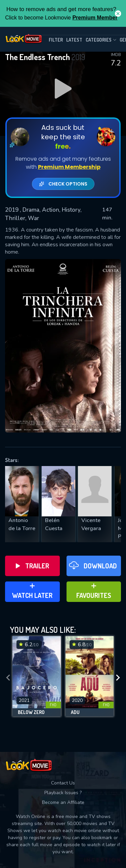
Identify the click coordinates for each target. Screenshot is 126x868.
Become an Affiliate (63, 802)
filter (56, 40)
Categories (101, 40)
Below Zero (31, 712)
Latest (74, 40)
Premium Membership (69, 167)
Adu (75, 712)
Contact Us (63, 783)
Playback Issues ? (63, 793)
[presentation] (8, 678)
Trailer (32, 566)
